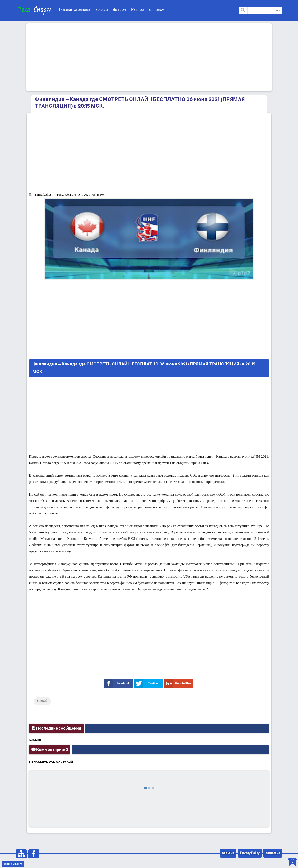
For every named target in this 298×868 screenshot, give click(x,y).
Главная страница (75, 10)
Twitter (147, 684)
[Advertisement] (149, 57)
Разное (138, 10)
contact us (273, 853)
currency (157, 10)
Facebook (118, 684)
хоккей (102, 10)
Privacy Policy (250, 853)
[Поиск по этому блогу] (260, 10)
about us (228, 853)
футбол (120, 10)
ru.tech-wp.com (13, 864)
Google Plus (179, 684)
